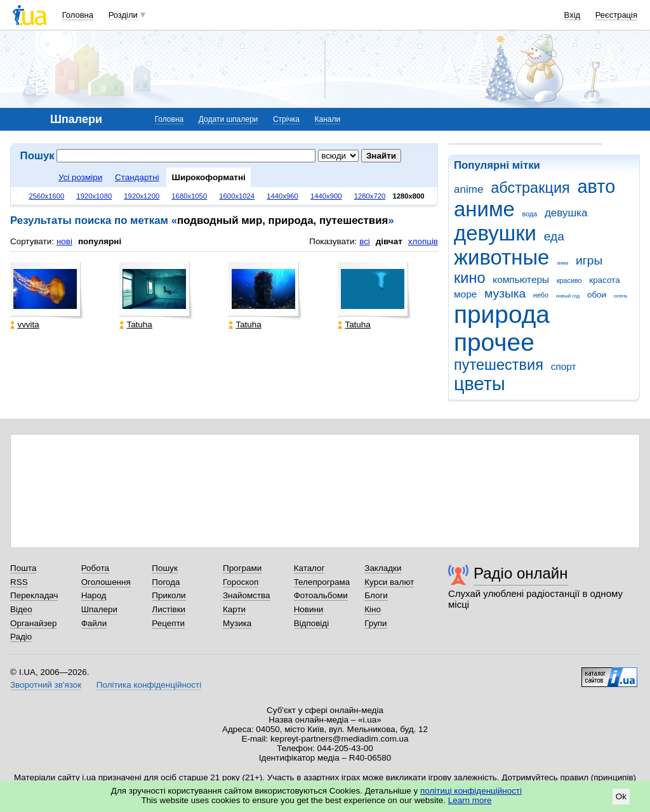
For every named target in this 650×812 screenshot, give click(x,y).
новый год (568, 296)
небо (541, 295)
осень (621, 296)
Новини (309, 609)
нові (64, 241)
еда (554, 236)
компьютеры (521, 279)
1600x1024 (237, 196)
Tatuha (136, 324)
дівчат (389, 241)
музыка (505, 293)
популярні (100, 241)
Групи (375, 623)
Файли (94, 623)
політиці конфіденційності (471, 791)
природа (502, 314)
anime (468, 189)
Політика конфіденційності (149, 685)
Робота (95, 568)
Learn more (470, 800)
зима (562, 263)
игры (589, 260)
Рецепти (168, 623)
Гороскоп (241, 582)
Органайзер (33, 623)
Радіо (21, 637)
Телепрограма (322, 582)
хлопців (423, 241)
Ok (621, 796)
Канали (328, 119)
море (465, 294)
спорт (564, 366)
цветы (480, 384)
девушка (566, 213)
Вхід (573, 15)
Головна (78, 15)
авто (597, 187)
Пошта (23, 568)
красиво (569, 280)
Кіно (373, 609)
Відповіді (312, 623)
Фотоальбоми (321, 595)
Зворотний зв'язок (46, 685)
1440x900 (326, 196)
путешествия (499, 365)
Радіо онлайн (521, 573)
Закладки (383, 568)
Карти (234, 609)
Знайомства (247, 595)
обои (597, 295)
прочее (494, 342)
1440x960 (282, 196)
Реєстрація (616, 15)
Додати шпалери (228, 119)
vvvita (24, 324)
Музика (237, 623)
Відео (21, 609)
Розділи (123, 15)
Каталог (309, 568)
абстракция (530, 188)
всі (365, 241)
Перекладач (34, 595)
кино (470, 278)
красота (604, 280)
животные (501, 257)
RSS (19, 582)
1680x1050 (189, 196)
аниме (484, 209)
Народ (94, 595)
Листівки (169, 609)
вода (530, 214)
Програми (242, 568)
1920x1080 (94, 196)
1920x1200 (142, 196)
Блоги (376, 595)
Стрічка (286, 119)
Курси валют (389, 582)
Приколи (169, 595)
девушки (495, 233)
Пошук (165, 568)
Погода (166, 582)
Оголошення (106, 582)
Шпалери (99, 609)
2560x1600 (46, 196)
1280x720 (370, 196)
